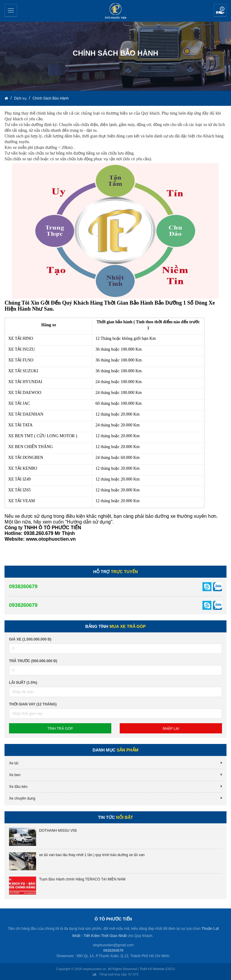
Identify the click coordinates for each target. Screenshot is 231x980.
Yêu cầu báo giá (220, 10)
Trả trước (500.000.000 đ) (33, 661)
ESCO (170, 969)
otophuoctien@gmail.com (113, 945)
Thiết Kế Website (152, 969)
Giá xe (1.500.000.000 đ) (30, 639)
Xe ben (15, 775)
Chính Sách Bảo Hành (51, 98)
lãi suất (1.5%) (23, 683)
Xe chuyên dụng (22, 798)
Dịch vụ (21, 98)
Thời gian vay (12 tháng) (33, 704)
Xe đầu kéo (18, 787)
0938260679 (23, 587)
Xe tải (14, 763)
